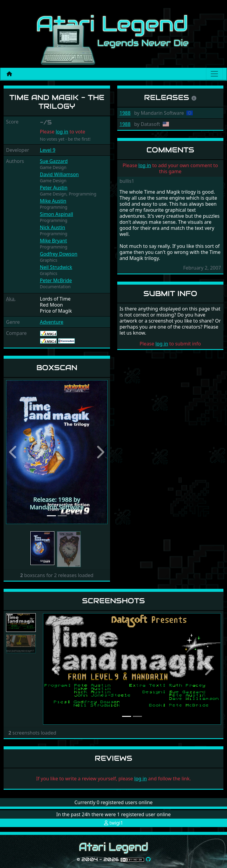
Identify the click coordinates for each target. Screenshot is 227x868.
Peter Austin (54, 188)
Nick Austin (53, 227)
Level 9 (48, 150)
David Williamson (59, 174)
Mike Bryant (54, 241)
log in (62, 132)
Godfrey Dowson (59, 254)
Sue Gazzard (54, 161)
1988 (125, 113)
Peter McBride (56, 280)
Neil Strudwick (56, 267)
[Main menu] (214, 74)
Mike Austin (53, 201)
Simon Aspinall (57, 214)
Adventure (52, 322)
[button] (14, 452)
